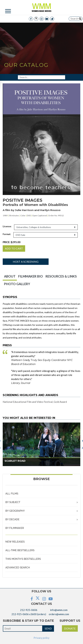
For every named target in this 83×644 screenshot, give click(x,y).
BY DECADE (12, 519)
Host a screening (26, 262)
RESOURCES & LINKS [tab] (61, 276)
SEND (48, 628)
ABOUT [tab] (10, 276)
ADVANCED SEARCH (18, 568)
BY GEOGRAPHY (15, 511)
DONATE (70, 628)
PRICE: (12, 242)
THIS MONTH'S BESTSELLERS (23, 559)
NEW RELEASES (15, 542)
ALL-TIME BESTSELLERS (20, 550)
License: (7, 226)
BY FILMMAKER (15, 528)
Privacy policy (41, 638)
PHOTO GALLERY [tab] (17, 284)
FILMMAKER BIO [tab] (31, 276)
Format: (7, 234)
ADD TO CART (14, 248)
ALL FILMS (12, 494)
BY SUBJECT (13, 502)
